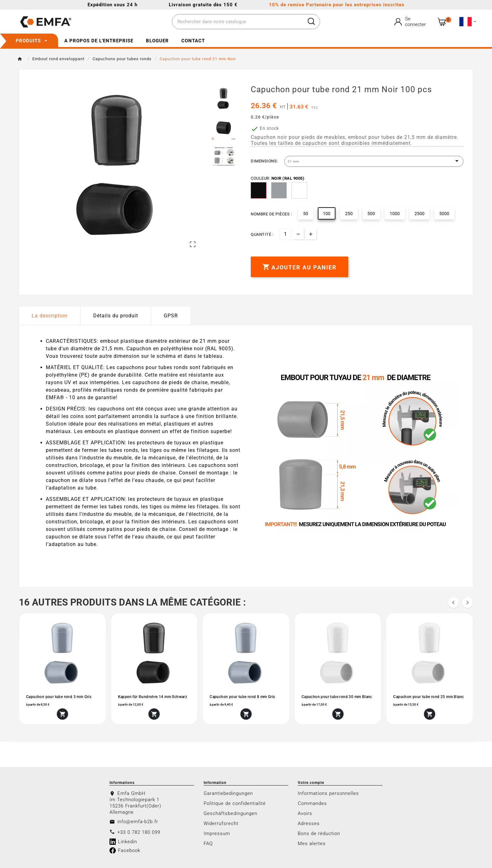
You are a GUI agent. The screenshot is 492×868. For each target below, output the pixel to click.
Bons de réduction (319, 834)
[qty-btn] (311, 234)
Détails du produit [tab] (116, 316)
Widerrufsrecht (221, 823)
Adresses (309, 823)
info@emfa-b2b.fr (138, 822)
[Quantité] (285, 234)
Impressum (217, 834)
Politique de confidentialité (235, 803)
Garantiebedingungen (228, 793)
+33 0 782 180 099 (139, 832)
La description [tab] (50, 316)
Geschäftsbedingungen (230, 813)
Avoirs (305, 813)
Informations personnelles (328, 793)
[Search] (311, 21)
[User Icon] (411, 22)
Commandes (312, 803)
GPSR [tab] (171, 316)
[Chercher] (238, 22)
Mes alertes (312, 844)
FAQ (208, 844)
